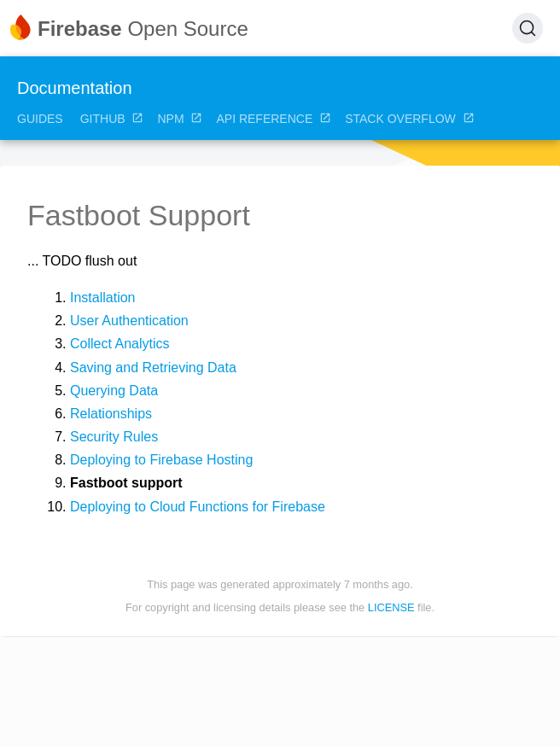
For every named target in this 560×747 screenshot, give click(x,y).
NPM (180, 119)
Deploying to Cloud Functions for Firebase (198, 507)
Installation (103, 298)
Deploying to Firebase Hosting (161, 460)
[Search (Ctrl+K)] (528, 28)
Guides (40, 119)
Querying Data (114, 391)
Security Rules (114, 437)
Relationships (111, 414)
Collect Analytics (120, 344)
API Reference (274, 119)
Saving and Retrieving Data (153, 368)
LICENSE (391, 607)
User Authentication (129, 321)
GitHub (112, 119)
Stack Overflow (410, 119)
